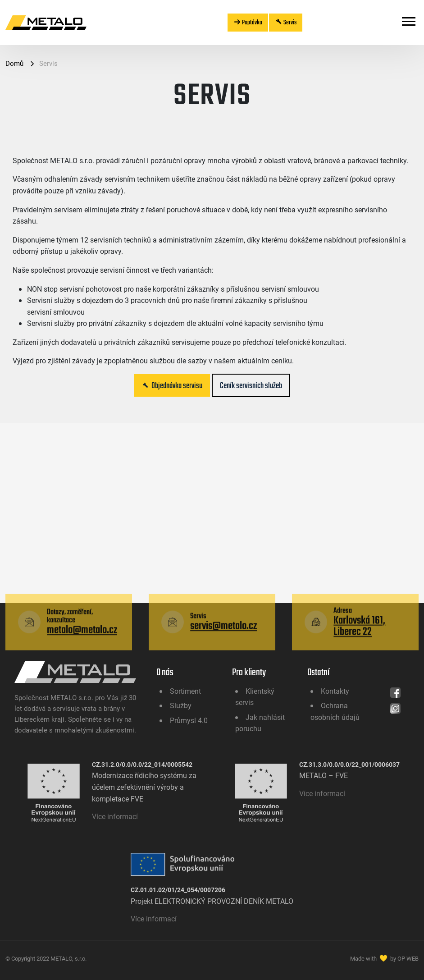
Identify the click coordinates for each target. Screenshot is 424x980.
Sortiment (185, 691)
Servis (286, 22)
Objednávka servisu (172, 385)
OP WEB (408, 958)
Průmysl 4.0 (189, 720)
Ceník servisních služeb (251, 385)
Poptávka (248, 22)
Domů (15, 63)
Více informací (115, 816)
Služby (181, 705)
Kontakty (335, 691)
